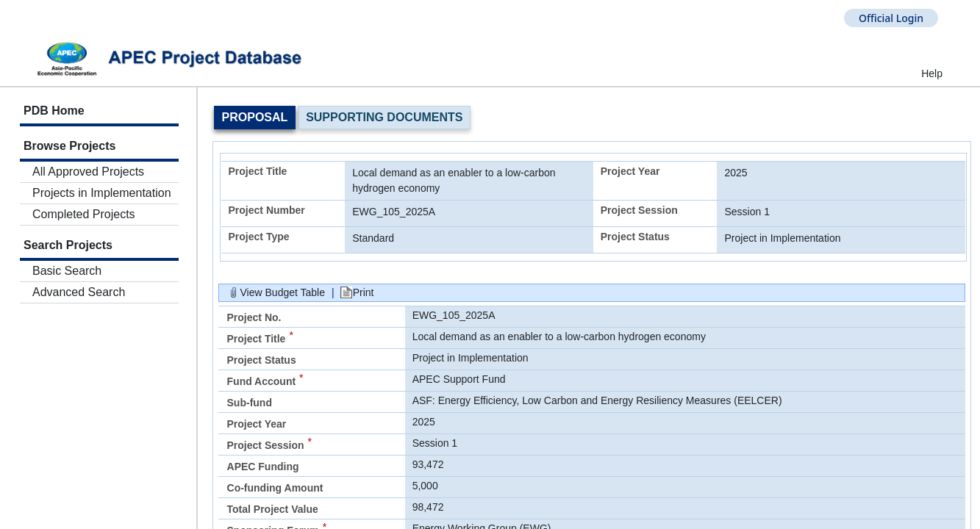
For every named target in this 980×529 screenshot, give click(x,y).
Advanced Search (79, 292)
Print (364, 292)
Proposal (255, 117)
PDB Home (54, 111)
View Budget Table (283, 292)
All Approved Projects (88, 172)
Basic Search (67, 271)
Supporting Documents (384, 117)
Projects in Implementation (102, 193)
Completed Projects (84, 214)
